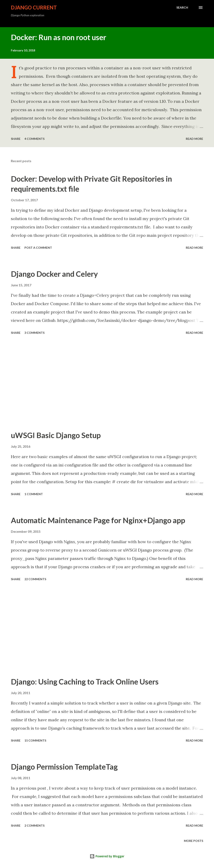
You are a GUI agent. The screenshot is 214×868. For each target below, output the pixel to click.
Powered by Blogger (107, 856)
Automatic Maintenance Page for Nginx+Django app (98, 520)
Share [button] (16, 139)
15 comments (35, 740)
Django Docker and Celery (54, 274)
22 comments (35, 579)
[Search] (182, 8)
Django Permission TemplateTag (64, 767)
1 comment (34, 494)
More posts (194, 841)
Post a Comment (38, 248)
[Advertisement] (107, 383)
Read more (194, 139)
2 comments (34, 825)
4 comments (34, 139)
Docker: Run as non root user (59, 37)
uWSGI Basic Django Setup (56, 435)
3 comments (34, 333)
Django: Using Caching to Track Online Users (85, 682)
